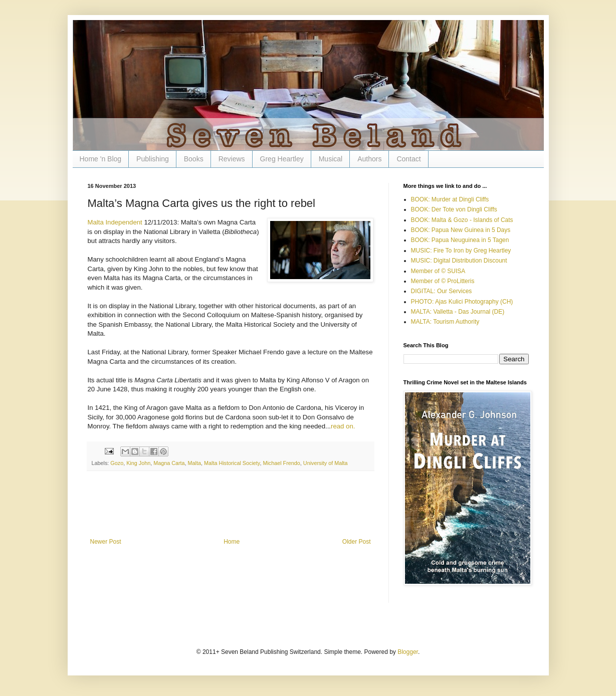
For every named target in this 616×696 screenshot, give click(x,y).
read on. (343, 426)
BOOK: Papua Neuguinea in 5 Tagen (460, 240)
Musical (331, 159)
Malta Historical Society (232, 463)
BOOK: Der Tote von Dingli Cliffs (454, 209)
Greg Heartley (282, 159)
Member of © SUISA (438, 271)
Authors (369, 159)
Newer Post (106, 542)
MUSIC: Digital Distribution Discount (459, 261)
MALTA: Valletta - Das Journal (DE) (458, 312)
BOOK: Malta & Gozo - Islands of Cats (462, 220)
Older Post (357, 542)
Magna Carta (169, 463)
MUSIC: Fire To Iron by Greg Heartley (461, 251)
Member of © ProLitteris (443, 281)
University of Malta (326, 463)
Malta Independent (115, 222)
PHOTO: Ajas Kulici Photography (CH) (462, 302)
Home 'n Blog (101, 159)
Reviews (232, 159)
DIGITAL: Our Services (442, 291)
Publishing (153, 159)
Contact (408, 159)
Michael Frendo (281, 463)
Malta (194, 463)
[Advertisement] (231, 511)
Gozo (117, 463)
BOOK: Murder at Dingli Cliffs (450, 199)
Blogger (408, 652)
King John (138, 463)
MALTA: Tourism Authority (445, 322)
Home (232, 542)
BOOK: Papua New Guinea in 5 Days (461, 230)
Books (194, 159)
